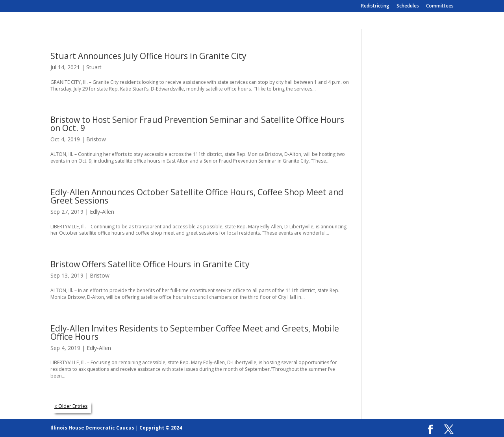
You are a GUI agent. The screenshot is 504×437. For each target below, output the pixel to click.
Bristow (96, 139)
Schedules (408, 6)
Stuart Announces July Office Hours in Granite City (148, 56)
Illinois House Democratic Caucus (92, 428)
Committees (440, 6)
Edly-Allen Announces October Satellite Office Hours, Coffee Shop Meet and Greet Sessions (197, 196)
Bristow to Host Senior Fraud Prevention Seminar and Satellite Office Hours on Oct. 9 (197, 124)
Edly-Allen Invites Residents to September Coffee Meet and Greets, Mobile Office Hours (195, 332)
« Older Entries (71, 406)
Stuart (94, 67)
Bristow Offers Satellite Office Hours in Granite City (150, 264)
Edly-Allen (102, 212)
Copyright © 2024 (161, 428)
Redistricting (375, 6)
